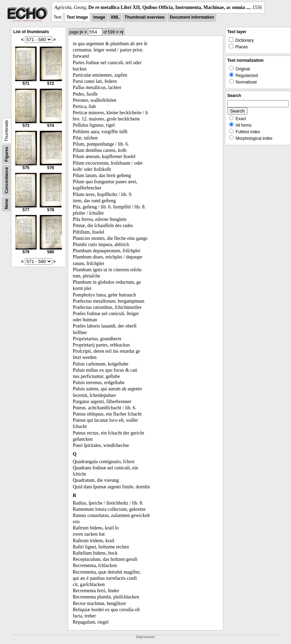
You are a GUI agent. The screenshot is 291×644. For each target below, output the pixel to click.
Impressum (145, 637)
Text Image (77, 17)
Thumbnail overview (145, 17)
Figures (7, 154)
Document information (192, 17)
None (7, 204)
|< (82, 32)
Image (99, 17)
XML (115, 17)
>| (121, 32)
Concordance (7, 180)
